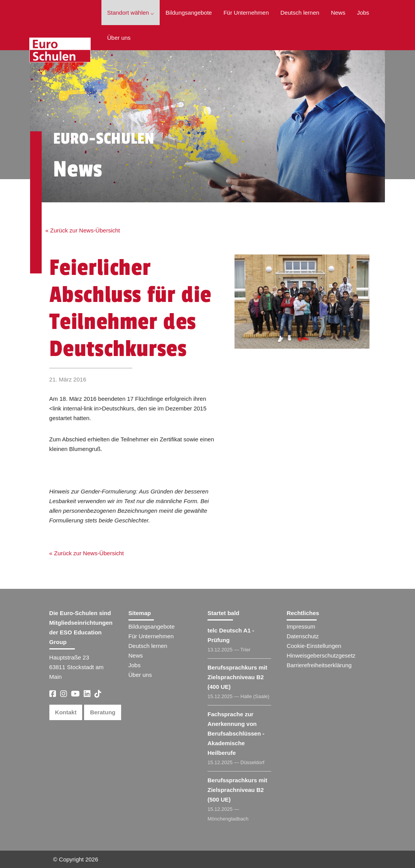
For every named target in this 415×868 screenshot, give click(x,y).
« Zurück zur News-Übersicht (83, 230)
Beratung (103, 712)
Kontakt (66, 712)
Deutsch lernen (300, 13)
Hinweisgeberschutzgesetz (321, 655)
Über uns (119, 38)
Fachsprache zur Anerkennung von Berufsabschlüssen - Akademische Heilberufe (236, 733)
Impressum (301, 626)
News (338, 13)
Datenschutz (303, 636)
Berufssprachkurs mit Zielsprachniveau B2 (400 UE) (237, 677)
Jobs (363, 13)
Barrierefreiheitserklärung (319, 665)
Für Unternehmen (246, 13)
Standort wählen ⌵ (131, 13)
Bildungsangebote (189, 13)
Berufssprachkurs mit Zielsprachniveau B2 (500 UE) (237, 790)
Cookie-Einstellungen (314, 646)
